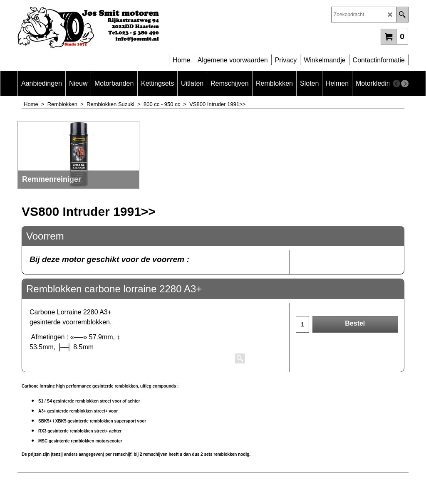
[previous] (396, 84)
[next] (405, 84)
